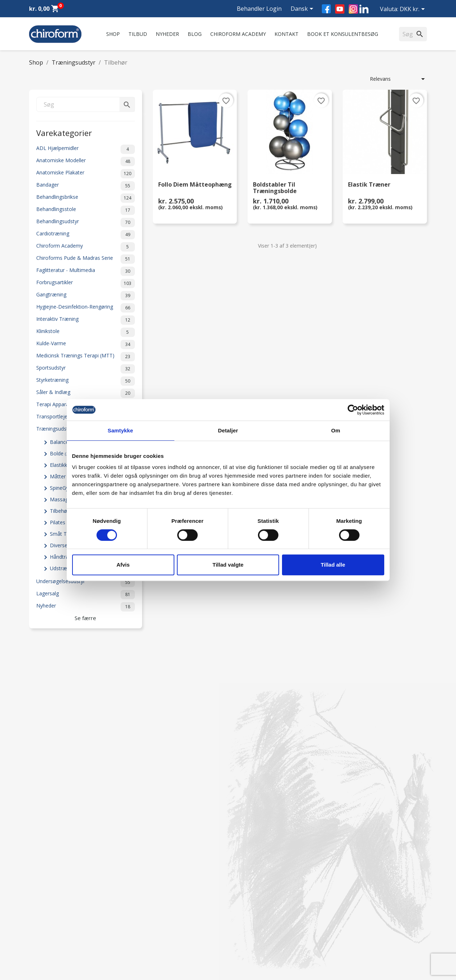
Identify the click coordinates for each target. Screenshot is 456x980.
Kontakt (286, 34)
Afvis (123, 565)
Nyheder (167, 34)
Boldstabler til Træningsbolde (275, 188)
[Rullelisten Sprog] (303, 9)
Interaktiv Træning (86, 320)
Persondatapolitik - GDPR (161, 914)
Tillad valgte (228, 565)
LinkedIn (364, 9)
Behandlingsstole (86, 210)
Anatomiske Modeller (86, 161)
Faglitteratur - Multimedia (86, 271)
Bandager (86, 186)
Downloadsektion (50, 923)
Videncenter (43, 914)
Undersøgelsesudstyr (86, 582)
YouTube (340, 9)
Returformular (148, 932)
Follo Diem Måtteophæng (195, 185)
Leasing (38, 932)
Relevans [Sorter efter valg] (399, 79)
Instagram (353, 9)
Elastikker (65, 465)
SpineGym (64, 488)
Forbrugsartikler (86, 283)
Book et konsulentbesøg (343, 34)
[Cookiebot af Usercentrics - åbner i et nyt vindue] (353, 410)
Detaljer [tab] (228, 430)
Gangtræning (86, 296)
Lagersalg (86, 595)
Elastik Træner (369, 185)
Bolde (61, 453)
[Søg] (86, 104)
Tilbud (138, 34)
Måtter (62, 476)
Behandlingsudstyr (86, 222)
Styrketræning (86, 381)
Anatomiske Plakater (86, 174)
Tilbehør (62, 511)
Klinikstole (86, 332)
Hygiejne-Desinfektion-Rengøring (86, 308)
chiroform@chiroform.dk (262, 903)
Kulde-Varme (86, 344)
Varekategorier (64, 132)
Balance (63, 442)
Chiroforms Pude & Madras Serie (86, 259)
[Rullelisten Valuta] (413, 10)
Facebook (326, 9)
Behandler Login (259, 9)
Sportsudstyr (86, 369)
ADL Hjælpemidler (86, 149)
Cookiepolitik (146, 942)
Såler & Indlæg (86, 393)
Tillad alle (333, 565)
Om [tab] (336, 430)
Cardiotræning (86, 235)
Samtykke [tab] (120, 430)
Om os (139, 859)
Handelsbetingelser (153, 923)
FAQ (136, 878)
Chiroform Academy (238, 34)
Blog (195, 34)
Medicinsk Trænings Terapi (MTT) (86, 357)
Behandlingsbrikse (86, 198)
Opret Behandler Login (55, 942)
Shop (113, 34)
